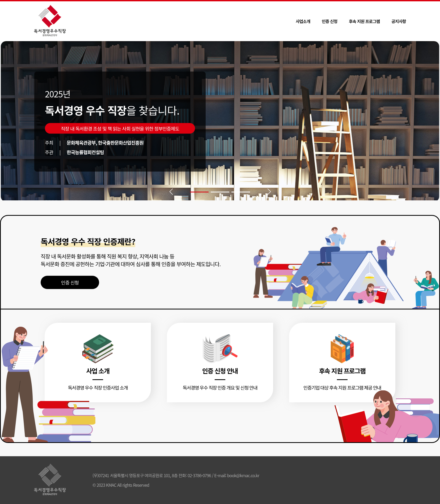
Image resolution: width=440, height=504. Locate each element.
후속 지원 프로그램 (364, 21)
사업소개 (303, 21)
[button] (199, 192)
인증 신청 (329, 21)
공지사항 (399, 21)
